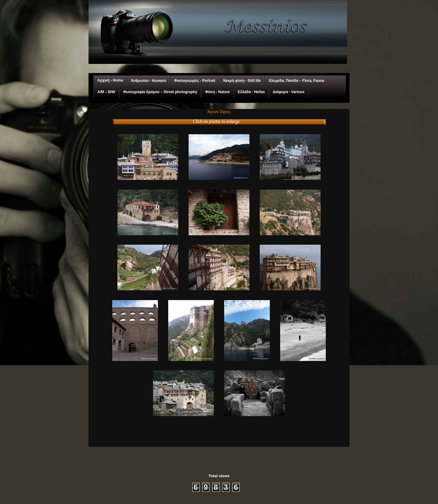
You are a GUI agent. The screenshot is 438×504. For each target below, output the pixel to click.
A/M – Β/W (106, 92)
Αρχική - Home (110, 80)
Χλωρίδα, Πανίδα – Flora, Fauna (296, 81)
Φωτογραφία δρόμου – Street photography (160, 92)
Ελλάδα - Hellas (251, 92)
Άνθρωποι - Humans (148, 81)
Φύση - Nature (217, 92)
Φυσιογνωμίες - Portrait (195, 81)
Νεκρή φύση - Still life (242, 81)
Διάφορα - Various (289, 92)
